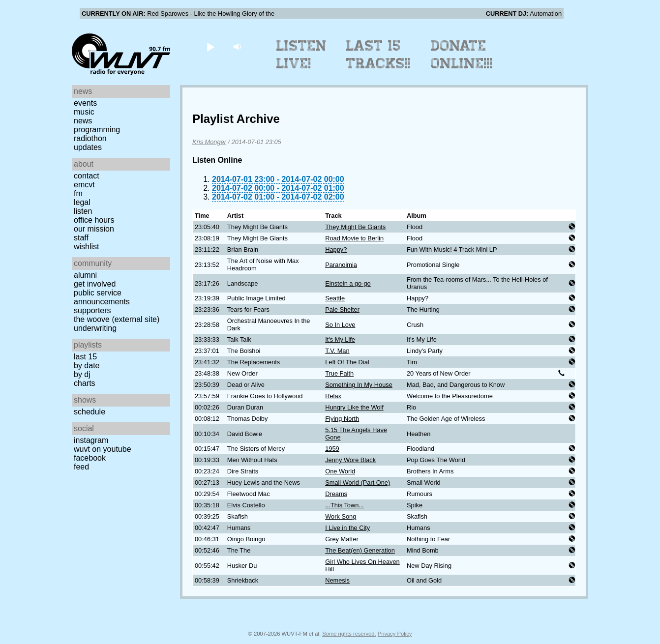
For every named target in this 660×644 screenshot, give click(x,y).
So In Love (340, 325)
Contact (87, 176)
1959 (332, 449)
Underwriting (95, 328)
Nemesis (337, 580)
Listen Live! (302, 55)
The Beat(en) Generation (360, 550)
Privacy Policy (395, 634)
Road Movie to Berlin (354, 238)
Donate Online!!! (462, 55)
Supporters (92, 310)
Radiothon (90, 138)
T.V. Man (337, 351)
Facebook (90, 458)
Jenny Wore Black (350, 460)
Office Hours (94, 220)
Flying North (342, 419)
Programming (97, 130)
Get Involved (95, 284)
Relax (333, 396)
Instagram (91, 440)
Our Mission (94, 229)
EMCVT (84, 185)
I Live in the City (347, 528)
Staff (81, 238)
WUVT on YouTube (103, 449)
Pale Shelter (342, 309)
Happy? (336, 249)
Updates (88, 147)
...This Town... (345, 505)
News (83, 121)
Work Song (341, 516)
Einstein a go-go (348, 283)
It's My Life (340, 339)
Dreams (336, 494)
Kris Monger (209, 142)
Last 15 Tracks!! (378, 55)
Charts (85, 383)
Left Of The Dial (347, 362)
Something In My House (359, 385)
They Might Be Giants (355, 227)
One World (340, 471)
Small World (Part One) (358, 483)
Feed (81, 467)
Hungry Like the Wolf (354, 407)
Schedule (90, 412)
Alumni (85, 275)
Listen (83, 211)
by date (87, 366)
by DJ (82, 374)
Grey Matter (342, 539)
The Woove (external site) (117, 319)
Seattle (335, 298)
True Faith (339, 373)
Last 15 (85, 357)
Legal (82, 202)
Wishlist (87, 247)
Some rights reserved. (349, 634)
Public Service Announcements (102, 297)
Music (84, 112)
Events (85, 103)
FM (78, 193)
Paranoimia (341, 265)
